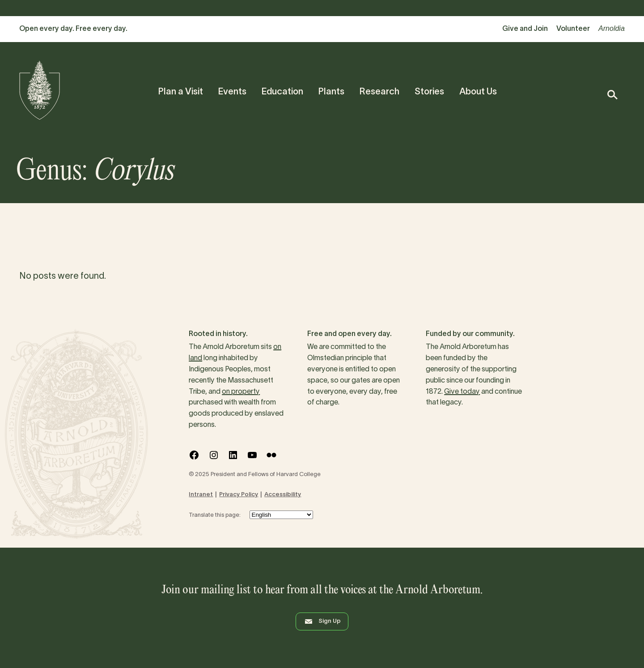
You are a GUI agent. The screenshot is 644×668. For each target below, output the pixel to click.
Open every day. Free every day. (73, 29)
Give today (462, 392)
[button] (612, 95)
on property (241, 392)
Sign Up (322, 621)
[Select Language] (281, 515)
